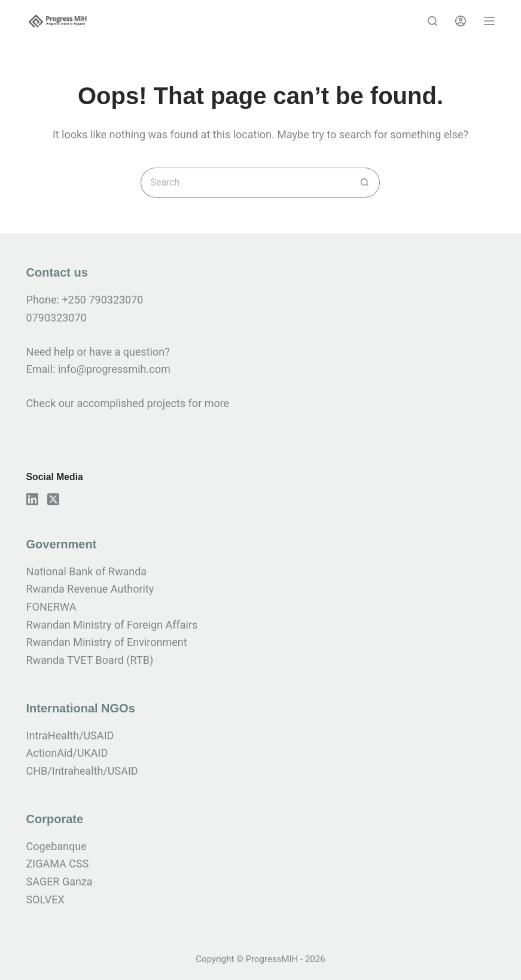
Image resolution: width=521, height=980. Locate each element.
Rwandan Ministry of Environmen (105, 642)
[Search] (432, 21)
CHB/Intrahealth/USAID (82, 771)
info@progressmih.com (115, 369)
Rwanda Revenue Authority (90, 589)
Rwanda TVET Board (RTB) (90, 660)
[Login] (461, 21)
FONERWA (51, 607)
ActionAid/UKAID (67, 753)
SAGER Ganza (60, 882)
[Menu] (489, 21)
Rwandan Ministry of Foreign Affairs (112, 625)
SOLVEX (45, 899)
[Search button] (365, 183)
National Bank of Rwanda (87, 571)
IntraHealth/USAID (70, 735)
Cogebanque (57, 846)
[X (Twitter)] (53, 499)
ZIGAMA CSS (58, 864)
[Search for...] (245, 183)
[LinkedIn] (32, 499)
